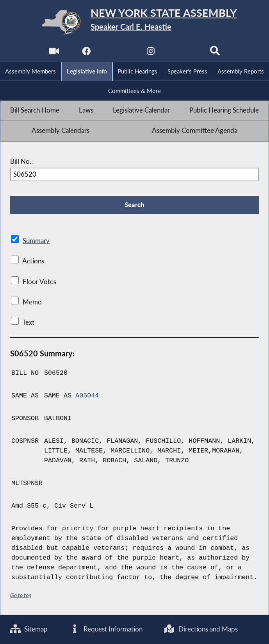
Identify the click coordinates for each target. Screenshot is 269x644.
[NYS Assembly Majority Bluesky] (183, 53)
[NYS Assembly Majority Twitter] (118, 53)
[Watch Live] (54, 53)
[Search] (215, 53)
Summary (36, 241)
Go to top (21, 595)
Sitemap (29, 629)
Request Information (106, 629)
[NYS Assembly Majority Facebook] (86, 53)
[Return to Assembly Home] (134, 22)
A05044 (87, 396)
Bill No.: (21, 161)
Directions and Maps (201, 629)
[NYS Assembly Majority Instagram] (151, 53)
